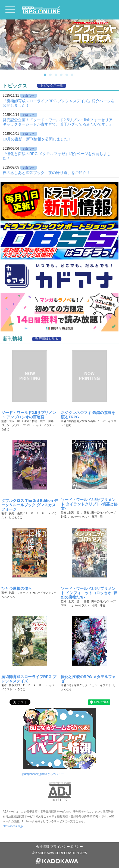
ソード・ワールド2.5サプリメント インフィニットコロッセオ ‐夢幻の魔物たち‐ (89, 593)
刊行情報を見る (47, 339)
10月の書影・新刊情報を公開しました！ (37, 139)
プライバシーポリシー (67, 847)
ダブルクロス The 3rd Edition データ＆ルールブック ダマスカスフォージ (30, 505)
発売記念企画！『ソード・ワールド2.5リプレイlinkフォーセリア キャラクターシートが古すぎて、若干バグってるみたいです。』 (58, 122)
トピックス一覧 (52, 86)
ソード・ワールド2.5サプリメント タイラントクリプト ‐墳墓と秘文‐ (89, 504)
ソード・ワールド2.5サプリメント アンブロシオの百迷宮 (29, 415)
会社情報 (43, 847)
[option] (59, 45)
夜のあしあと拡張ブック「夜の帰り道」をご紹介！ (46, 173)
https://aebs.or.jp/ (13, 826)
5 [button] (68, 75)
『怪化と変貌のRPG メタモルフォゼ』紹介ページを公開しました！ (57, 156)
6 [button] (73, 75)
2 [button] (51, 75)
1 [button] (46, 75)
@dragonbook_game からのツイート (44, 774)
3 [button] (57, 75)
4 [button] (62, 75)
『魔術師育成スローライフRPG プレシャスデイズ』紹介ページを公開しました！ (59, 103)
